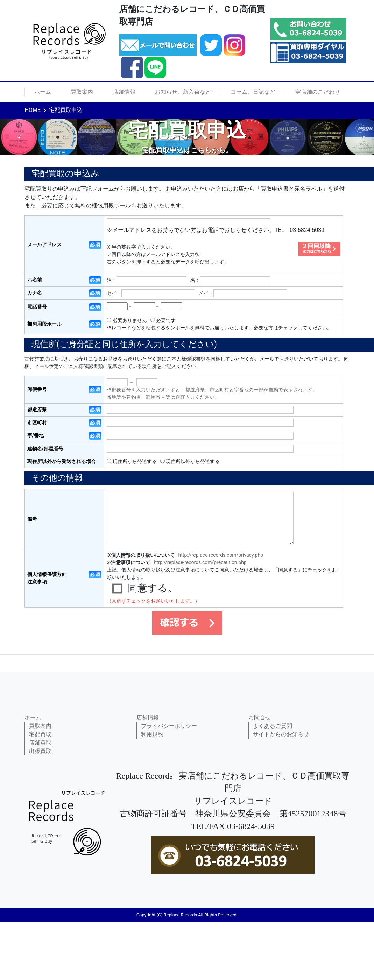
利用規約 (152, 734)
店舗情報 (124, 92)
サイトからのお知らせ (281, 734)
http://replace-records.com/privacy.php (221, 555)
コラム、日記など (253, 92)
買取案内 (82, 92)
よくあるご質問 (273, 726)
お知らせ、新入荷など (183, 92)
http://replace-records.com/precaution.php (200, 562)
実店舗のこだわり (318, 92)
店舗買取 (40, 743)
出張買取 (40, 751)
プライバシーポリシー (169, 726)
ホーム (43, 92)
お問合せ (260, 718)
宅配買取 (40, 734)
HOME (33, 110)
